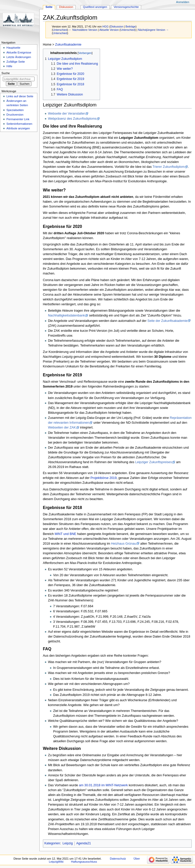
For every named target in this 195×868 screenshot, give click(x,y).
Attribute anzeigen (18, 128)
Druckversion (15, 115)
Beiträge (131, 26)
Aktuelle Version (109, 30)
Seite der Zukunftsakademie (167, 321)
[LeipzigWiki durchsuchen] (19, 79)
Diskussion (117, 26)
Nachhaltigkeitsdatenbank (66, 315)
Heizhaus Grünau (124, 544)
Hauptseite (13, 48)
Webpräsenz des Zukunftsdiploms (72, 119)
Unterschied (60, 30)
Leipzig (68, 843)
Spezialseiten (15, 110)
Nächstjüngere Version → (153, 30)
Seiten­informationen (19, 124)
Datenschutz (118, 859)
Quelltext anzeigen (95, 7)
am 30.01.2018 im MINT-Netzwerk (103, 785)
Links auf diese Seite (20, 96)
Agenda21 (84, 843)
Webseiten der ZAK (62, 428)
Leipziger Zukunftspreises (153, 462)
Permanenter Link (18, 119)
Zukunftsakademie (68, 45)
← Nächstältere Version (83, 30)
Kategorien (52, 843)
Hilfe (9, 66)
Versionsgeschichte (126, 7)
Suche (6, 73)
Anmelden (183, 2)
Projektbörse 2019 (103, 478)
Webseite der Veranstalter (67, 114)
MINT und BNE (65, 534)
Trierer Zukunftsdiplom (169, 167)
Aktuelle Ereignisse (19, 52)
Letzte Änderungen (19, 57)
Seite (49, 7)
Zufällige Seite (16, 62)
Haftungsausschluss (84, 862)
